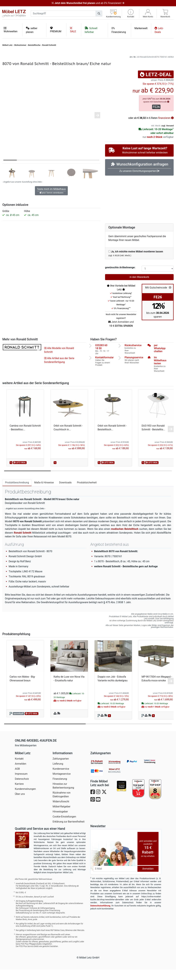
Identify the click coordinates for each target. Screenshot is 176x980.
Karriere (19, 794)
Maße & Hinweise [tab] (44, 493)
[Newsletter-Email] (115, 879)
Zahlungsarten (61, 769)
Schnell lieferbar (91, 30)
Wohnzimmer (20, 45)
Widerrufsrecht (61, 812)
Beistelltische (34, 45)
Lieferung (58, 774)
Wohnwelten (11, 30)
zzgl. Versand (168, 136)
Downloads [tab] (65, 493)
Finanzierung (60, 789)
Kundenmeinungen (25, 799)
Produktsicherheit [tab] (87, 493)
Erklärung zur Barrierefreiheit (69, 832)
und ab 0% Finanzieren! (88, 3)
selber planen (32, 30)
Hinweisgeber (60, 822)
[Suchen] (99, 14)
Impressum (21, 784)
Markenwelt (141, 28)
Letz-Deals (159, 30)
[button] (131, 13)
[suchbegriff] (63, 14)
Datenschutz (22, 789)
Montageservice (62, 784)
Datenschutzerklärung (100, 916)
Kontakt (19, 769)
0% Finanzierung (119, 30)
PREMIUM (56, 30)
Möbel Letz (7, 45)
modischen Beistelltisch (125, 539)
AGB (17, 779)
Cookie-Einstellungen (64, 827)
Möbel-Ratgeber (62, 817)
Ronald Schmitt (49, 45)
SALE (73, 30)
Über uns (20, 804)
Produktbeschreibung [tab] (17, 493)
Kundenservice (61, 779)
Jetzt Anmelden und (121, 334)
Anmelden (21, 774)
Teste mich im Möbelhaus (51, 201)
